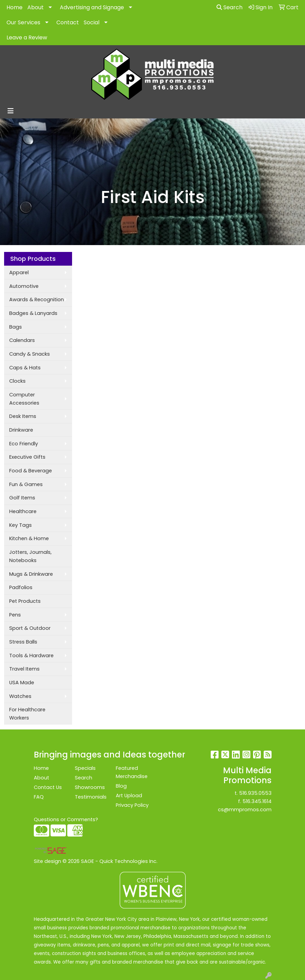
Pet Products (25, 601)
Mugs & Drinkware (31, 574)
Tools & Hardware (31, 656)
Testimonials (91, 797)
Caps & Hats (25, 368)
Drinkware (21, 430)
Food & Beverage (31, 471)
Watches (20, 696)
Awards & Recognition (37, 300)
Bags (16, 327)
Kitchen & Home (29, 538)
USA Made (22, 683)
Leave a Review (27, 37)
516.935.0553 (255, 793)
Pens (15, 615)
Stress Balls (23, 642)
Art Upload (129, 796)
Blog (121, 786)
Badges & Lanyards (33, 313)
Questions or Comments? (66, 819)
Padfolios (21, 587)
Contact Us (48, 787)
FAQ (39, 797)
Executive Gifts (27, 457)
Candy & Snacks (30, 354)
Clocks (17, 381)
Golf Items (22, 498)
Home (15, 7)
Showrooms (90, 787)
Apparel (19, 272)
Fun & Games (26, 484)
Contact (68, 22)
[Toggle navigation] (11, 111)
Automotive (24, 286)
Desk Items (23, 416)
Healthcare (23, 511)
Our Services (23, 22)
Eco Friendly (24, 444)
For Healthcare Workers (27, 714)
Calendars (22, 340)
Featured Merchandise (132, 772)
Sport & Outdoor (30, 628)
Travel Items (24, 669)
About (36, 7)
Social (92, 22)
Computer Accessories (24, 399)
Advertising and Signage (92, 7)
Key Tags (20, 525)
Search (230, 7)
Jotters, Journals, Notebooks (30, 556)
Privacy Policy (132, 805)
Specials (85, 768)
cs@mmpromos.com (245, 810)
